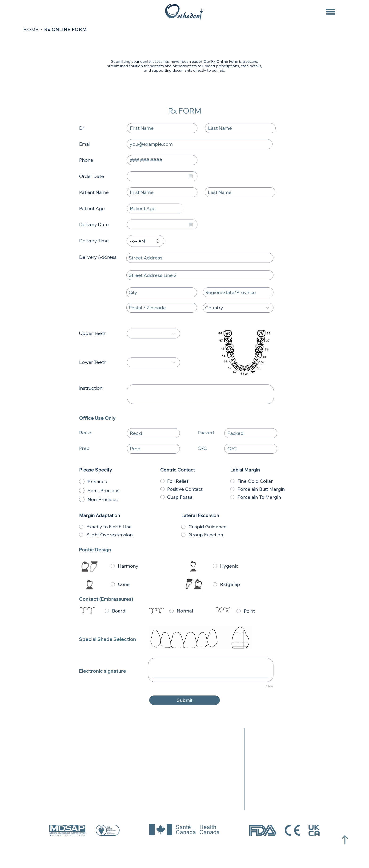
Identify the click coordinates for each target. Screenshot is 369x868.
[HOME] (31, 29)
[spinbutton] (142, 241)
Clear (270, 686)
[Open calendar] (191, 176)
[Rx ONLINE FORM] (65, 29)
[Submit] (184, 700)
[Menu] (331, 12)
